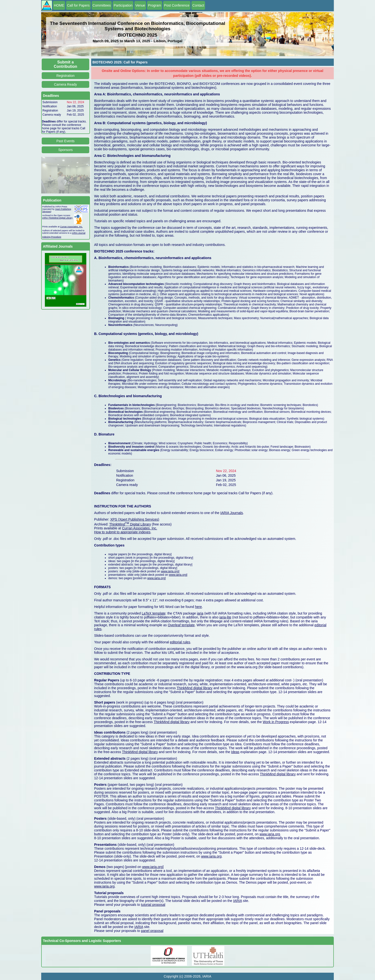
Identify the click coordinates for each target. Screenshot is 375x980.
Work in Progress (276, 722)
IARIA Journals (232, 513)
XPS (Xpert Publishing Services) (135, 519)
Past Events (65, 141)
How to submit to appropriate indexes (122, 532)
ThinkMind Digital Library (130, 524)
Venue (140, 5)
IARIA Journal (79, 233)
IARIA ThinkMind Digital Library (57, 218)
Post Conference (177, 5)
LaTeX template (153, 613)
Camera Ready (65, 84)
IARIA (237, 901)
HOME (59, 5)
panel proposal (152, 931)
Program (155, 5)
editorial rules (180, 642)
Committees (102, 5)
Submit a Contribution (66, 64)
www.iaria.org (170, 571)
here (198, 607)
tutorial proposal (153, 905)
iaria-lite (225, 617)
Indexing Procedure (52, 237)
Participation (123, 5)
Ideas (235, 752)
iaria (200, 613)
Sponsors (65, 150)
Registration (65, 76)
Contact (198, 5)
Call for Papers (78, 5)
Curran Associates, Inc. (72, 227)
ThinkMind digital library (194, 688)
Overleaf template (181, 625)
